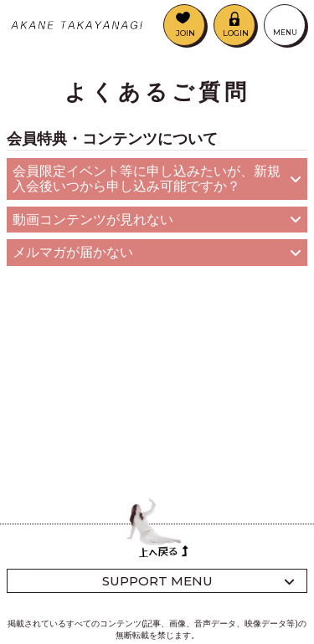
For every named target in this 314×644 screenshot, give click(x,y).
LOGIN (236, 33)
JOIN (185, 33)
